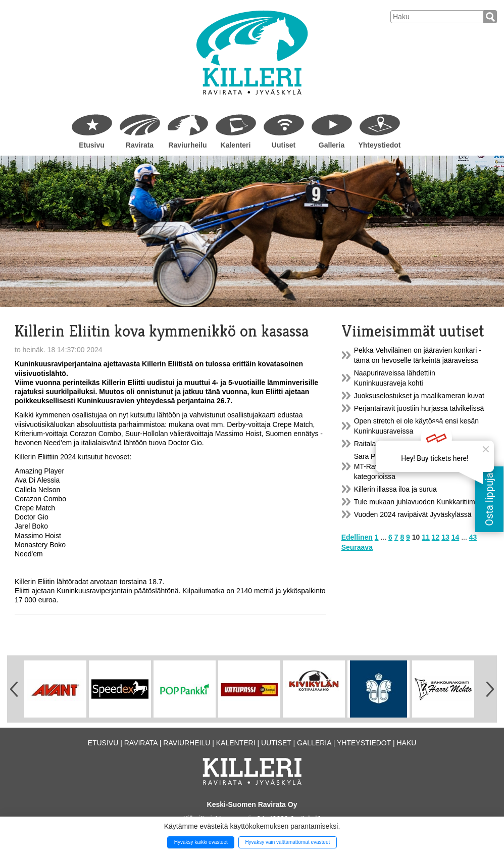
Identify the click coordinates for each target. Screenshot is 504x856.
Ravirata (140, 145)
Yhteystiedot (379, 145)
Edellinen (357, 537)
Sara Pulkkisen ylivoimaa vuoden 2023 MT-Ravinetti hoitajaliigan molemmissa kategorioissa (415, 466)
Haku (406, 743)
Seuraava (357, 547)
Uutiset (284, 145)
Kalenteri (236, 145)
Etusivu (92, 145)
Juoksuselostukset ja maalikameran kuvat (419, 396)
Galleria (332, 145)
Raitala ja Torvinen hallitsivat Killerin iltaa (418, 444)
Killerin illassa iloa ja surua (395, 489)
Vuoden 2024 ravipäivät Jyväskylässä (413, 514)
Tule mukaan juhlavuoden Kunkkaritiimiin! (419, 502)
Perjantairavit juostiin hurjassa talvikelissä (419, 408)
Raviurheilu (187, 145)
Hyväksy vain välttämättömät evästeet (287, 842)
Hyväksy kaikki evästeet (201, 842)
